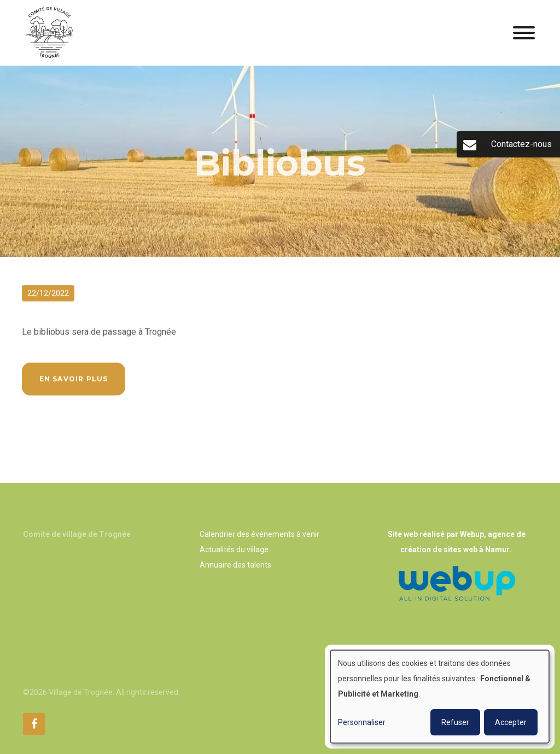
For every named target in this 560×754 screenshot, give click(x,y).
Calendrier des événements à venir (259, 534)
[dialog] (440, 697)
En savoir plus (74, 380)
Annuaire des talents (235, 565)
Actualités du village (234, 550)
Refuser (455, 722)
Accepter (511, 722)
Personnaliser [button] (362, 722)
